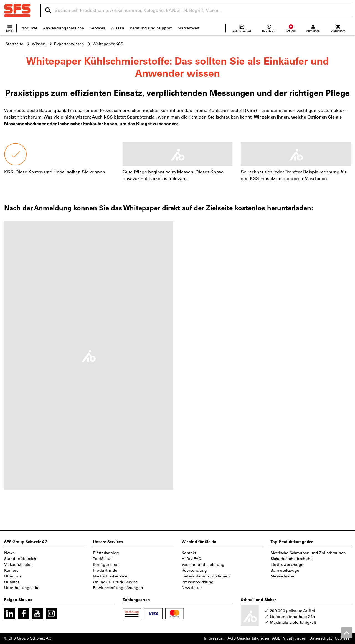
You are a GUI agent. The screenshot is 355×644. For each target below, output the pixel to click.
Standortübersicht (21, 559)
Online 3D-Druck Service (115, 582)
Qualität (12, 582)
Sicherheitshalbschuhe (291, 559)
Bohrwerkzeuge (285, 570)
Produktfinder (106, 570)
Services (97, 28)
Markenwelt (188, 28)
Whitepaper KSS (108, 44)
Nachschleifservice (110, 576)
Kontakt (189, 553)
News (9, 553)
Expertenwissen (69, 44)
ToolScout (102, 559)
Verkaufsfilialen (18, 565)
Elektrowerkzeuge (287, 565)
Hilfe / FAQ (192, 559)
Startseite (14, 44)
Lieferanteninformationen (206, 576)
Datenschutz (321, 638)
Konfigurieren (106, 565)
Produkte (29, 28)
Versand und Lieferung (203, 565)
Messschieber (283, 576)
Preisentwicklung (198, 582)
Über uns (13, 576)
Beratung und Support (151, 28)
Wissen (117, 28)
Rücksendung (194, 570)
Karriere (11, 570)
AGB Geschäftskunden (248, 638)
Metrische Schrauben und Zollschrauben (308, 553)
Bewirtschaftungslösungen (118, 588)
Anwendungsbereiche (64, 28)
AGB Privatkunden (289, 638)
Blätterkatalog (106, 553)
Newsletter (192, 588)
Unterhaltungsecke (22, 588)
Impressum (214, 638)
